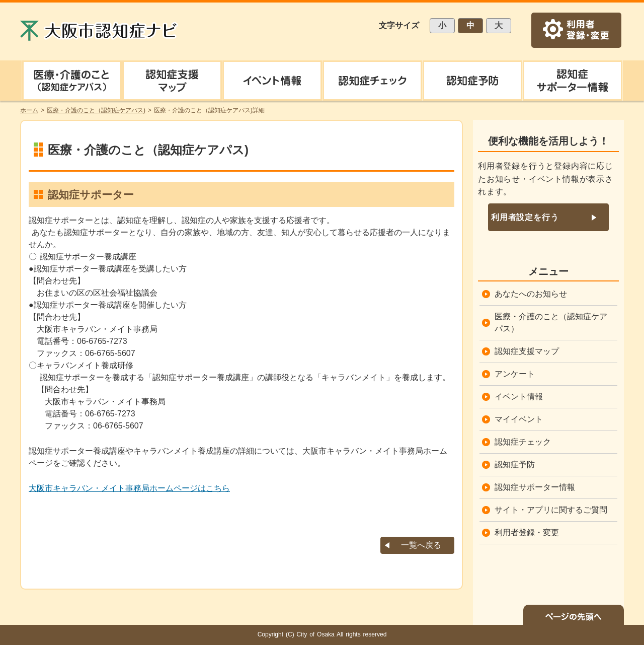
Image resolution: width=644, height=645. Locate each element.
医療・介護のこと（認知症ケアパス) (96, 110)
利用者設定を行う (525, 217)
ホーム (29, 110)
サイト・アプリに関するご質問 (551, 510)
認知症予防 (515, 464)
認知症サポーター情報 (535, 487)
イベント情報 (519, 397)
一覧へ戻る (421, 545)
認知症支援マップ (527, 351)
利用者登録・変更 (527, 532)
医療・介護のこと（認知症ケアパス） (551, 322)
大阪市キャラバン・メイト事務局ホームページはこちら (129, 488)
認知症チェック (523, 442)
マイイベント (519, 419)
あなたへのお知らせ (531, 294)
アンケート (515, 374)
